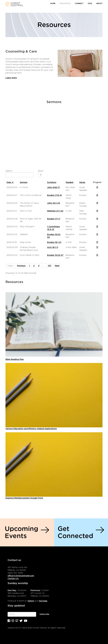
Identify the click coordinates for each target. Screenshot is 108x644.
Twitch (31, 601)
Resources (65, 4)
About (99, 4)
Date (10, 182)
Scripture (52, 182)
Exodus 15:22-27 (55, 255)
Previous (21, 266)
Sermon (24, 182)
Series (82, 182)
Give (90, 4)
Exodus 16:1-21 (54, 242)
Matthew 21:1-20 (55, 211)
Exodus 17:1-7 (54, 219)
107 (50, 266)
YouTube (43, 601)
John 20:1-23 (54, 203)
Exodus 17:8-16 (54, 195)
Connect (79, 4)
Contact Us (13, 579)
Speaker (70, 182)
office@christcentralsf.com (21, 576)
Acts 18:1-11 (53, 247)
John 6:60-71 (54, 188)
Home (53, 4)
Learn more (11, 78)
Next (57, 266)
